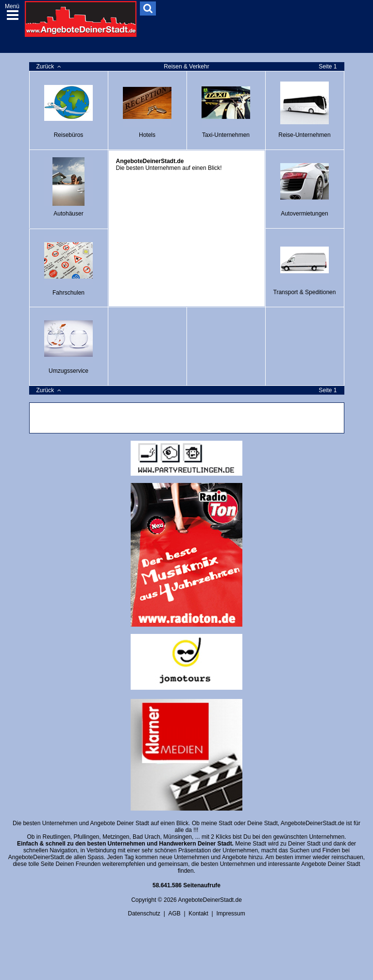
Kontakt (198, 914)
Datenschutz (144, 914)
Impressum (230, 914)
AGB (174, 914)
